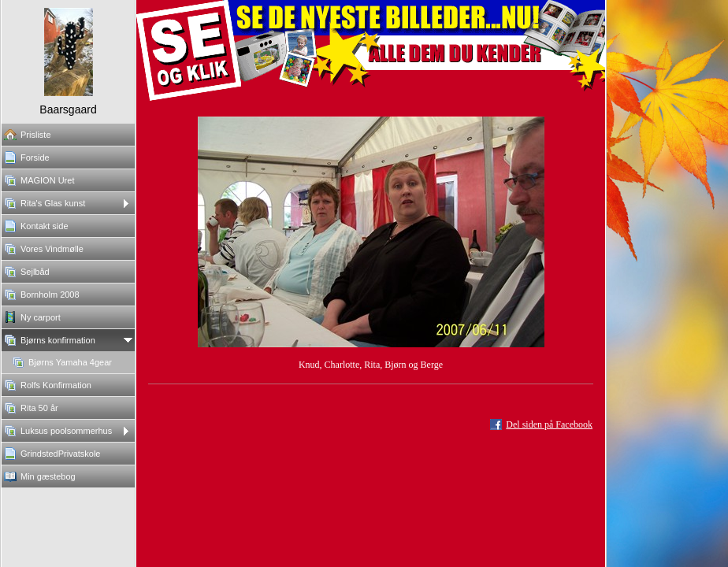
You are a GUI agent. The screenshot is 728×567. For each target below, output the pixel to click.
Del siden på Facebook (549, 424)
